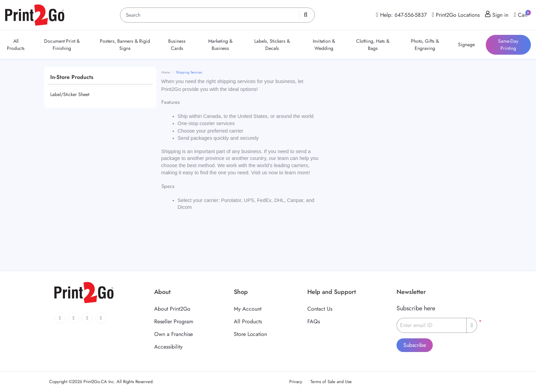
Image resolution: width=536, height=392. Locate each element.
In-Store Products (72, 77)
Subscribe (415, 345)
